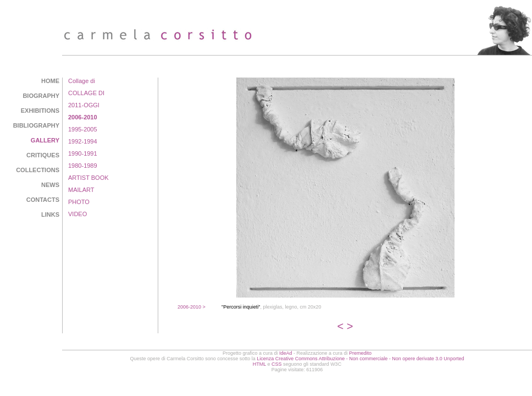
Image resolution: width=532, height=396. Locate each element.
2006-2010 (83, 117)
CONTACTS (43, 200)
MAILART (81, 190)
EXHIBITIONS (40, 111)
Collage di (82, 81)
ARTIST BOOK (88, 178)
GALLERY (45, 140)
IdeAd (286, 353)
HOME (50, 81)
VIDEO (77, 214)
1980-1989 (83, 166)
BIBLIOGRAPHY (36, 125)
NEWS (50, 185)
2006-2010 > (192, 307)
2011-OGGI (84, 105)
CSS (277, 364)
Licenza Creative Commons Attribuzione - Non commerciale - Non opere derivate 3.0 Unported (360, 359)
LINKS (50, 215)
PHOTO (79, 202)
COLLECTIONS (38, 170)
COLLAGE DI (86, 93)
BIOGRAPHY (41, 96)
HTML (259, 364)
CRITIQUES (43, 155)
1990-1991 (83, 153)
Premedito (360, 353)
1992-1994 (83, 141)
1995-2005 (83, 129)
